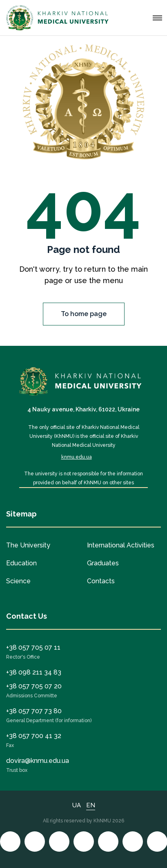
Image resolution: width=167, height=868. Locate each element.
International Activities (121, 545)
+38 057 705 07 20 (34, 686)
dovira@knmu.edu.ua (38, 761)
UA (77, 805)
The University (28, 545)
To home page (84, 314)
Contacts (101, 581)
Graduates (103, 563)
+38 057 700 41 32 (34, 736)
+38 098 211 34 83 (34, 672)
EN (91, 805)
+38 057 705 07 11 (33, 647)
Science (18, 581)
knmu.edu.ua (77, 457)
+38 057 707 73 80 (34, 711)
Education (21, 563)
